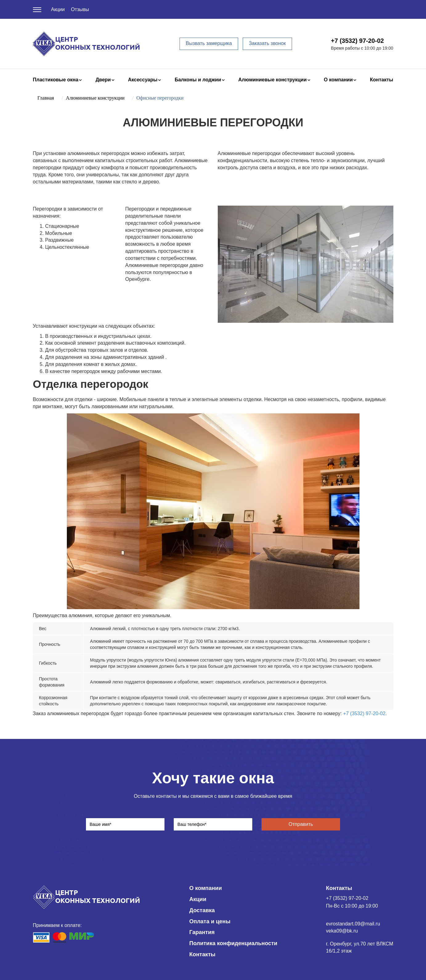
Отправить (301, 824)
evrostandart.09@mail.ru (353, 924)
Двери (103, 80)
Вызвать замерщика (209, 43)
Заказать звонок (267, 43)
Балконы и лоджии (198, 80)
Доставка (202, 910)
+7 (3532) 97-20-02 (357, 41)
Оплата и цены (210, 921)
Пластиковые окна (56, 80)
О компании (338, 80)
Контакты (381, 80)
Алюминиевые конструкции (273, 80)
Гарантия (202, 932)
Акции (58, 9)
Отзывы (80, 9)
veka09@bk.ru (342, 931)
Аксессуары (143, 80)
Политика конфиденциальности (233, 943)
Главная (46, 98)
